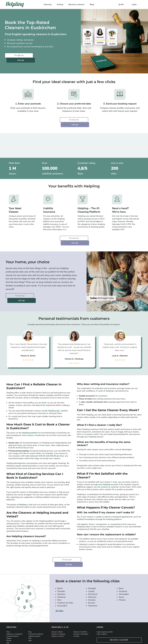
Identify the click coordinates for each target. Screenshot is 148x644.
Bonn (121, 564)
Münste (122, 576)
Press (8, 608)
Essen (122, 573)
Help (30, 617)
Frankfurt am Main (65, 579)
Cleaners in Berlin (57, 608)
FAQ (30, 614)
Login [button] (134, 4)
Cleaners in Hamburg (58, 610)
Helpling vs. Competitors (14, 610)
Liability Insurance (34, 612)
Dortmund (93, 570)
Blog (92, 4)
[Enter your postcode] (19, 55)
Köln (59, 576)
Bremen (92, 579)
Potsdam (61, 567)
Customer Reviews (12, 612)
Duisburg (123, 567)
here (65, 220)
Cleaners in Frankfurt (80, 608)
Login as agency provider (105, 608)
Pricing (60, 4)
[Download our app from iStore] (30, 627)
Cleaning (48, 4)
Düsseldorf (62, 582)
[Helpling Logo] (15, 4)
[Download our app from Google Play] (44, 627)
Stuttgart (92, 564)
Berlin (60, 564)
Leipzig (91, 567)
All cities (59, 587)
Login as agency (102, 610)
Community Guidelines (36, 610)
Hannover (92, 573)
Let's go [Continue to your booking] (49, 55)
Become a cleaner (76, 4)
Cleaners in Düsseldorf (81, 610)
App (8, 619)
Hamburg (61, 573)
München (61, 570)
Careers (9, 614)
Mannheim (93, 582)
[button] (123, 5)
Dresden (92, 576)
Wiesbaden (124, 570)
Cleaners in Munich (58, 612)
